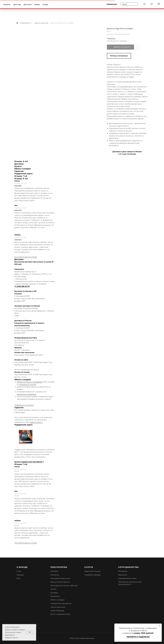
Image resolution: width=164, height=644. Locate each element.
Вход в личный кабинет (60, 582)
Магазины (55, 575)
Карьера (20, 575)
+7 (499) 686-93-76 (22, 286)
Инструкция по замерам (117, 41)
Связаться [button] (112, 4)
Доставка (54, 593)
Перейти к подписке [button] (138, 637)
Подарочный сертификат (61, 603)
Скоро (45, 4)
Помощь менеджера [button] (119, 56)
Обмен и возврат (57, 600)
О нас (19, 571)
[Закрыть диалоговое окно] (160, 626)
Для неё (17, 4)
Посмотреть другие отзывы (26, 257)
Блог (19, 578)
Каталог (7, 4)
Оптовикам (123, 571)
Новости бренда (57, 611)
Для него (28, 4)
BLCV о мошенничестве (60, 614)
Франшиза (123, 575)
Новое (37, 4)
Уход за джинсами (58, 607)
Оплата (53, 589)
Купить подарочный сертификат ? (29, 462)
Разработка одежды (92, 575)
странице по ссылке (28, 384)
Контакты (54, 571)
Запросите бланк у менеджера (30, 382)
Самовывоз (55, 596)
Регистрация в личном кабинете (64, 586)
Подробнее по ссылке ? (24, 405)
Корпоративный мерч (127, 578)
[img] (82, 5)
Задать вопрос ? (37, 422)
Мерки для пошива (92, 571)
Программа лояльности (60, 578)
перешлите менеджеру (27, 394)
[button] (144, 4)
